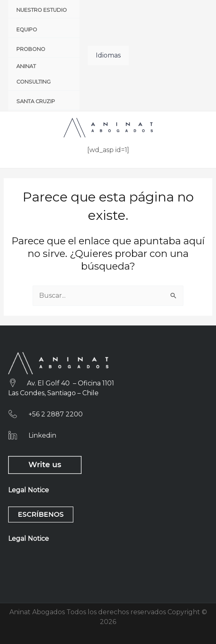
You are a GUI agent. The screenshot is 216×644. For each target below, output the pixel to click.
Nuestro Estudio (42, 10)
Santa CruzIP (36, 101)
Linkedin (42, 435)
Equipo (27, 30)
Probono (31, 49)
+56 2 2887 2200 (56, 414)
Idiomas (108, 55)
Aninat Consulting (33, 74)
